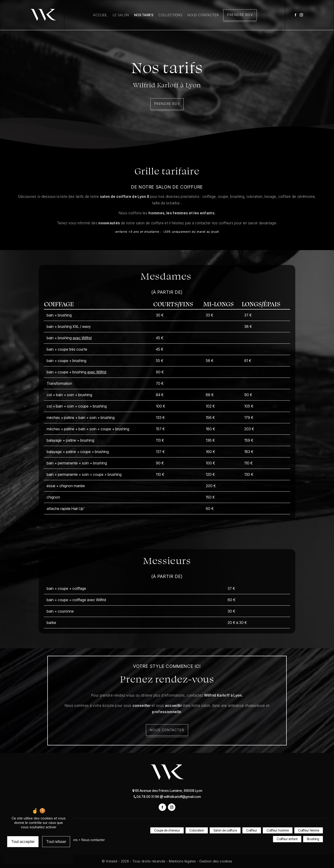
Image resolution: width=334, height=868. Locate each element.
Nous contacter (203, 15)
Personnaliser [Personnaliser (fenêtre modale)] (39, 853)
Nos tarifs (144, 15)
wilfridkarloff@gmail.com (180, 797)
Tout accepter (23, 842)
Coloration (197, 830)
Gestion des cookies (216, 861)
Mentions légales (182, 861)
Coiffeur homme (278, 830)
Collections (170, 15)
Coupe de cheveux (167, 830)
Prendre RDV (240, 15)
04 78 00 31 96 (146, 797)
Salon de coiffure (225, 830)
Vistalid (112, 861)
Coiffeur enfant (287, 839)
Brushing (313, 839)
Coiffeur (252, 830)
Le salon (121, 15)
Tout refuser (56, 842)
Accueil (100, 15)
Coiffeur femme (309, 830)
